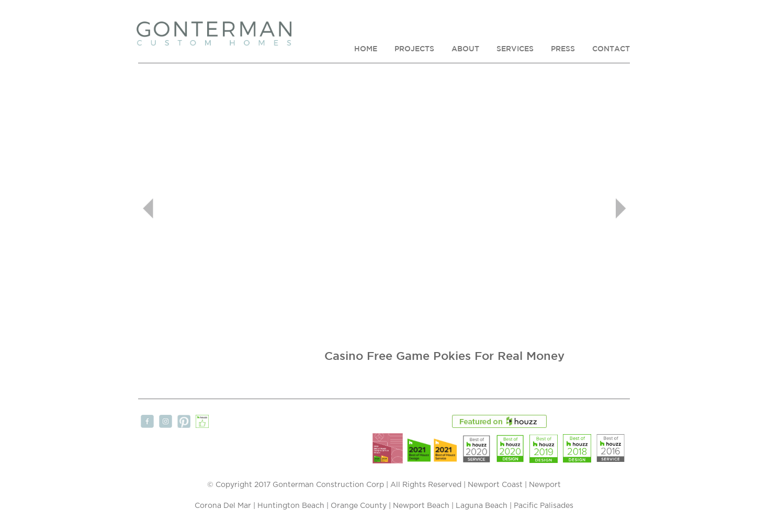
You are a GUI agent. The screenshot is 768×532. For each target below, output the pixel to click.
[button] (175, 208)
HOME (366, 49)
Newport (545, 485)
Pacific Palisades (544, 506)
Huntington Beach (291, 506)
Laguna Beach (482, 506)
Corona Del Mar (223, 506)
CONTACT (611, 49)
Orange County (359, 506)
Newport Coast (495, 485)
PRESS (563, 49)
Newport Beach (421, 506)
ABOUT (465, 49)
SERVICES (515, 49)
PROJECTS (414, 49)
